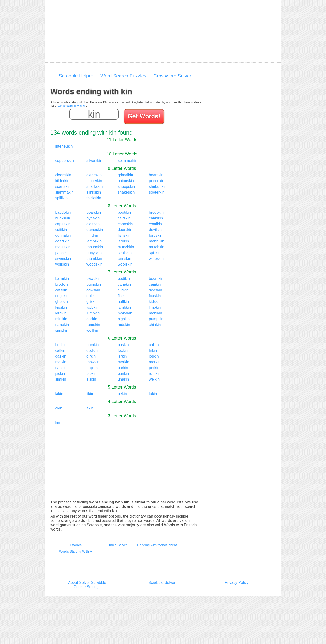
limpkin (155, 307)
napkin (92, 368)
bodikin (124, 279)
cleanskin (63, 175)
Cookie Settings (87, 587)
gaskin (61, 356)
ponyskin (94, 253)
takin (153, 394)
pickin (60, 374)
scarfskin (63, 186)
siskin (91, 379)
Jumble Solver (116, 545)
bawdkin (94, 279)
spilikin (155, 253)
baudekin (63, 212)
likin (90, 394)
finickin (92, 235)
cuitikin (61, 230)
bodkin (61, 345)
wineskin (156, 258)
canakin (124, 284)
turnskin (124, 258)
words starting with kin (72, 106)
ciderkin (93, 224)
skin (90, 408)
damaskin (95, 230)
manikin (156, 313)
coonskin (125, 224)
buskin (123, 345)
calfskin (124, 218)
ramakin (62, 325)
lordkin (61, 313)
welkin (154, 379)
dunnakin (63, 235)
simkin (61, 379)
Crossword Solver (172, 76)
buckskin (63, 218)
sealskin (125, 253)
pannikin (63, 253)
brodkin (62, 284)
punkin (123, 374)
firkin (153, 351)
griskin (92, 302)
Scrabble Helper (76, 76)
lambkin (124, 307)
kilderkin (62, 181)
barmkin (62, 279)
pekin (122, 394)
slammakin (64, 192)
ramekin (93, 325)
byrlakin (93, 218)
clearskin (94, 175)
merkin (123, 362)
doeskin (156, 290)
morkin (155, 362)
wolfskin (62, 264)
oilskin (92, 319)
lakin (59, 394)
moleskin (63, 247)
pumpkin (156, 319)
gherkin (62, 302)
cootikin (155, 224)
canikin (155, 284)
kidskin (155, 302)
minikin (61, 319)
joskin (154, 356)
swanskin (63, 258)
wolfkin (92, 330)
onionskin (126, 181)
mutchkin (157, 247)
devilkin (155, 230)
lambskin (94, 241)
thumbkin (94, 258)
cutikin (123, 290)
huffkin (123, 302)
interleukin (64, 146)
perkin (154, 368)
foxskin (155, 296)
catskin (61, 290)
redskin (124, 325)
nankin (61, 368)
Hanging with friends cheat (157, 545)
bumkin (93, 345)
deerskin (125, 230)
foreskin (156, 235)
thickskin (94, 198)
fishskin (124, 235)
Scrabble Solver (162, 582)
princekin (157, 181)
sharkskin (95, 186)
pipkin (92, 374)
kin (58, 422)
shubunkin (158, 186)
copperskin (65, 161)
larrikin (123, 241)
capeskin (63, 224)
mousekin (95, 247)
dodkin (92, 351)
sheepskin (126, 186)
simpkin (62, 330)
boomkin (156, 279)
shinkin (155, 325)
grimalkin (125, 175)
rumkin (155, 374)
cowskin (93, 290)
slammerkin (127, 161)
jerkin (122, 356)
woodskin (94, 264)
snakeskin (126, 192)
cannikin (156, 218)
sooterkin (157, 192)
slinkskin (94, 192)
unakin (123, 379)
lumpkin (93, 313)
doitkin (92, 296)
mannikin (157, 241)
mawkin (93, 362)
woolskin (125, 264)
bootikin (124, 212)
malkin (61, 362)
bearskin (94, 212)
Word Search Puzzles (123, 76)
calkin (154, 345)
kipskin (61, 307)
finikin (123, 296)
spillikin (62, 198)
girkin (91, 356)
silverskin (94, 161)
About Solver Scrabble (87, 582)
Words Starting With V (76, 551)
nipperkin (94, 181)
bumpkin (94, 284)
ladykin (92, 307)
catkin (60, 351)
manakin (125, 313)
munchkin (126, 247)
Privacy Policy (237, 582)
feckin (123, 351)
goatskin (63, 241)
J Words (76, 545)
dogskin (62, 296)
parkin (123, 368)
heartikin (156, 175)
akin (59, 408)
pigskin (124, 319)
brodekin (156, 212)
